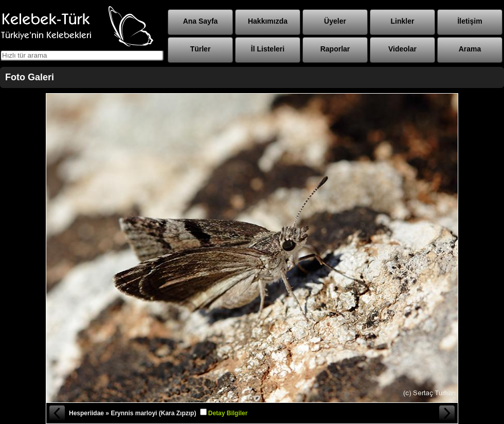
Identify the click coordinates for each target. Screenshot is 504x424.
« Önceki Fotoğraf (57, 413)
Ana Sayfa (201, 21)
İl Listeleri (268, 49)
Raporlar (335, 49)
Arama (470, 49)
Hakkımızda (268, 21)
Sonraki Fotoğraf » (447, 413)
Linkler (403, 21)
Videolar (402, 49)
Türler (201, 49)
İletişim (470, 21)
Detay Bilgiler (228, 413)
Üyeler (335, 21)
